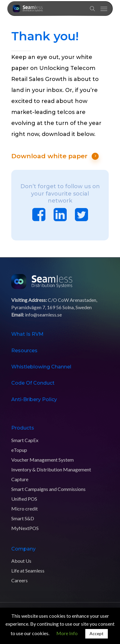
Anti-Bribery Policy (34, 399)
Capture (20, 479)
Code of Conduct (33, 383)
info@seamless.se (43, 315)
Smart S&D (23, 518)
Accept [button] (97, 633)
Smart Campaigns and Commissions (48, 489)
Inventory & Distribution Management (51, 469)
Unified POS (24, 499)
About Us (21, 561)
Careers (19, 580)
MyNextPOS (25, 528)
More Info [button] (67, 633)
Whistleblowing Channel (41, 367)
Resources (24, 351)
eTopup (19, 450)
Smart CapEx (25, 440)
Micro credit (25, 509)
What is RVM (27, 334)
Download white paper (55, 156)
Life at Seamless (28, 571)
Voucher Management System (42, 460)
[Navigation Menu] (104, 9)
